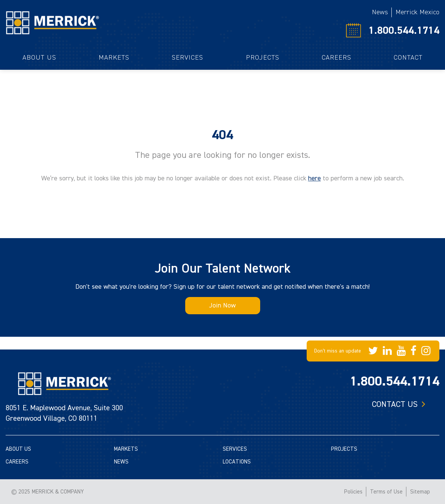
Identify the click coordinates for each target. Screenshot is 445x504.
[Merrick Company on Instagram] (426, 351)
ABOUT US (18, 449)
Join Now (222, 305)
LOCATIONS (237, 462)
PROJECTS (344, 449)
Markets (114, 58)
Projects (263, 58)
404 (222, 135)
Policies (353, 492)
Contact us (395, 404)
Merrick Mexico (417, 12)
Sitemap (420, 492)
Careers (336, 58)
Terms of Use (386, 492)
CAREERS (17, 462)
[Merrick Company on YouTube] (401, 351)
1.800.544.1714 (404, 30)
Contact (408, 58)
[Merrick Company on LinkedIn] (387, 351)
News (380, 12)
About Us (39, 58)
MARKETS (126, 449)
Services (187, 58)
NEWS (121, 462)
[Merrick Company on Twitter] (373, 351)
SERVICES (235, 449)
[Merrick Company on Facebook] (414, 351)
